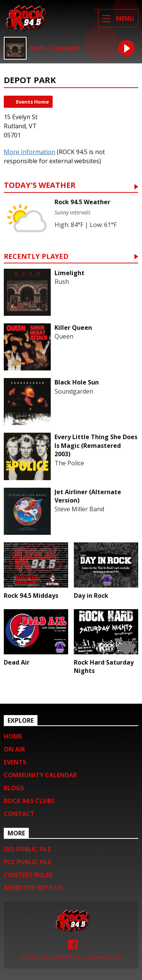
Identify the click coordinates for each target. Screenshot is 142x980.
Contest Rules (28, 875)
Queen (64, 336)
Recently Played (36, 257)
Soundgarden (74, 391)
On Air (14, 749)
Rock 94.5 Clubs (29, 801)
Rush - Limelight (55, 48)
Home (13, 736)
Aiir (118, 957)
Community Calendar (40, 775)
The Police (69, 463)
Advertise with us (33, 888)
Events (15, 762)
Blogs (14, 788)
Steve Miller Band (79, 509)
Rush (62, 282)
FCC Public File (27, 862)
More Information (30, 152)
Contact (19, 814)
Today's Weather (40, 186)
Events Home (32, 102)
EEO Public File (27, 849)
